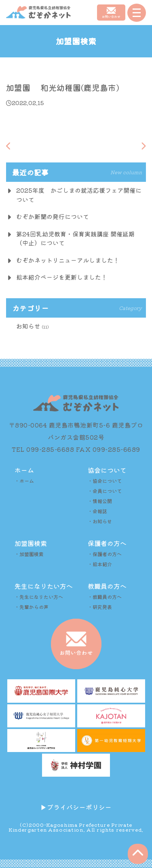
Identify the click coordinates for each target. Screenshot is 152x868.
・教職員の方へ (105, 597)
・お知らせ (100, 521)
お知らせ (28, 326)
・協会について (105, 481)
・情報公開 (100, 501)
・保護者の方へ (105, 554)
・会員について (105, 491)
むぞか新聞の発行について (53, 216)
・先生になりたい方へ (39, 597)
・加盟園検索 (29, 554)
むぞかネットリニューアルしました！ (68, 260)
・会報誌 (97, 511)
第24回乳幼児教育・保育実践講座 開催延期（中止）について (75, 238)
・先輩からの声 (32, 607)
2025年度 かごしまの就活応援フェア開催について (79, 195)
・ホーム (24, 481)
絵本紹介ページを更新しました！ (62, 277)
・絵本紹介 (100, 564)
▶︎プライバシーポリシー (76, 807)
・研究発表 (100, 607)
